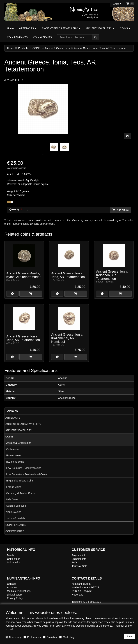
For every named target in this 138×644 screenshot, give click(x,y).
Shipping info (79, 559)
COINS (9, 437)
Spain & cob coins (16, 506)
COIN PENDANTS (16, 525)
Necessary (13, 637)
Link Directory (15, 595)
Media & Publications (19, 591)
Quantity (14, 209)
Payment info (79, 555)
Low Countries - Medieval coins (24, 468)
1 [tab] (43, 154)
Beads (11, 555)
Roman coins (14, 455)
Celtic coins (13, 449)
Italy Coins (12, 499)
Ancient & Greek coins (19, 443)
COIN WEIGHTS (15, 531)
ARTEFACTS (13, 418)
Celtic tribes (14, 559)
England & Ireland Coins (20, 481)
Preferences (32, 637)
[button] (117, 4)
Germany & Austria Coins (20, 493)
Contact (11, 584)
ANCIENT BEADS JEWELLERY (23, 424)
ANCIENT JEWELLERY (19, 430)
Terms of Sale (79, 566)
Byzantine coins (15, 462)
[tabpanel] (54, 147)
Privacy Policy (15, 598)
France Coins (14, 487)
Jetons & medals (16, 518)
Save (130, 636)
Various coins (14, 512)
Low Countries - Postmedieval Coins (27, 474)
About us (12, 587)
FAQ (74, 562)
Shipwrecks (13, 562)
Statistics (50, 637)
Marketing (67, 637)
